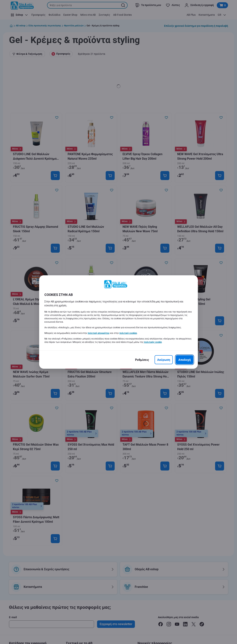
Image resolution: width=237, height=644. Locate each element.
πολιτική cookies (128, 333)
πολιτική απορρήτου (99, 333)
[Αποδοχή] (185, 360)
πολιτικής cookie (153, 342)
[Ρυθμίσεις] (142, 360)
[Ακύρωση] (164, 360)
